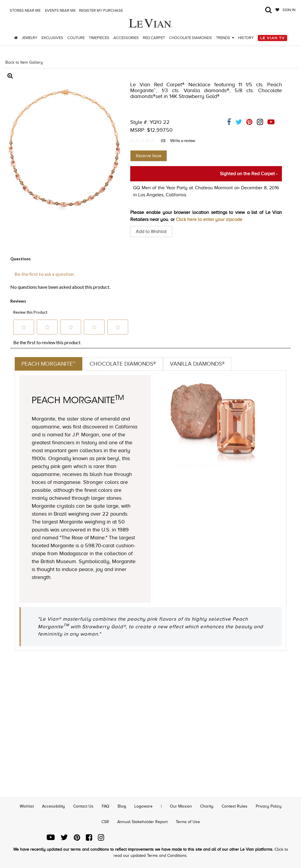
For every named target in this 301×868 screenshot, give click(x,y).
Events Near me (60, 10)
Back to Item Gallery (24, 62)
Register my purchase (101, 10)
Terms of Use (188, 822)
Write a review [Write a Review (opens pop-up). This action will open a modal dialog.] (183, 141)
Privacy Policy (269, 806)
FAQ (106, 806)
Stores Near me (25, 10)
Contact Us (83, 806)
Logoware (143, 806)
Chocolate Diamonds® (125, 364)
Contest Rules (235, 806)
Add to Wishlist (151, 232)
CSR (105, 822)
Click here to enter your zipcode (209, 219)
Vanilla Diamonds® (202, 364)
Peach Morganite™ (49, 364)
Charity (207, 806)
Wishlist (27, 806)
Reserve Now (149, 156)
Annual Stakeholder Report (142, 822)
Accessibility (53, 806)
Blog (122, 806)
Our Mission (181, 806)
